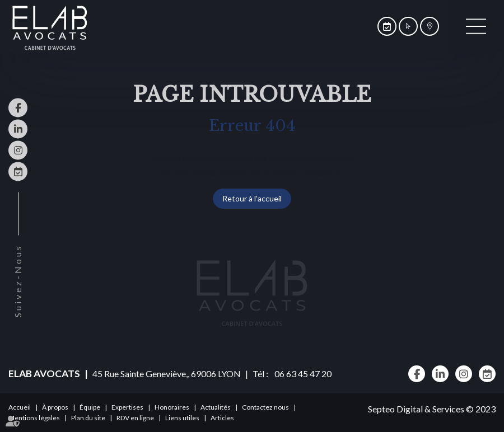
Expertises (127, 407)
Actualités (216, 407)
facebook (18, 107)
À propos (55, 407)
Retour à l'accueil (252, 198)
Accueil (20, 407)
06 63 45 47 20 (301, 374)
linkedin (18, 129)
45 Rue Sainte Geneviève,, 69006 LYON (167, 374)
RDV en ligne (18, 171)
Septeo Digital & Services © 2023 (432, 409)
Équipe (90, 407)
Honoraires (172, 407)
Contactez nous (265, 407)
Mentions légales (34, 418)
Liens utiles (182, 418)
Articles (222, 418)
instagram (18, 150)
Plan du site (88, 418)
